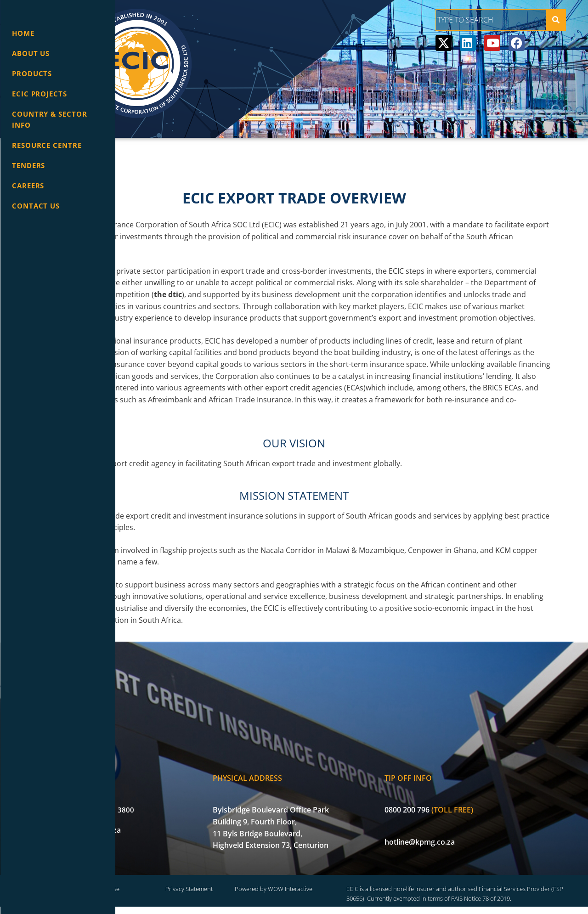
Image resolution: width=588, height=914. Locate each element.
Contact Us (36, 206)
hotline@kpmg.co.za (468, 837)
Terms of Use (202, 886)
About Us (31, 53)
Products (32, 73)
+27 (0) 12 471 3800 (184, 806)
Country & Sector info (49, 119)
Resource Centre (47, 145)
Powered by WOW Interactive (343, 886)
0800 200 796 (456, 806)
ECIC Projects (40, 94)
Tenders (28, 165)
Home (23, 33)
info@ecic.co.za (177, 826)
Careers (28, 186)
